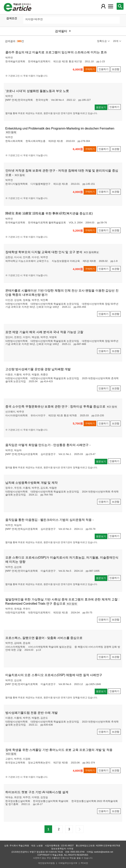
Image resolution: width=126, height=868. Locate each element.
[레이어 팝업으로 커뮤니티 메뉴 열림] (111, 6)
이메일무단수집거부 (68, 863)
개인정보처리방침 (46, 863)
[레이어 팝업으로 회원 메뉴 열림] (103, 6)
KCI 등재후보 (91, 252)
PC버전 (84, 863)
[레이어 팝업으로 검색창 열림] (120, 6)
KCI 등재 (11, 132)
